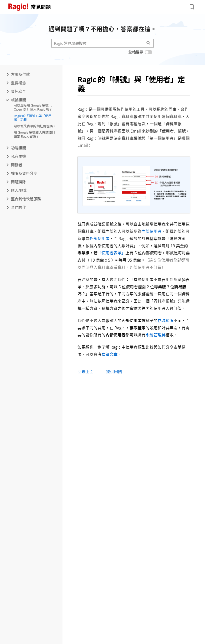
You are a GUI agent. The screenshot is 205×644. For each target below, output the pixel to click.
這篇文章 (109, 354)
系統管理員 (155, 335)
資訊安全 (16, 91)
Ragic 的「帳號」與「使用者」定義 (33, 118)
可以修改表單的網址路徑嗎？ (35, 126)
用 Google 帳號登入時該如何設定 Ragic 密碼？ (34, 134)
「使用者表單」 (111, 253)
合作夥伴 (16, 207)
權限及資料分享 (22, 173)
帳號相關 (16, 100)
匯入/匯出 (17, 190)
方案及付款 (18, 74)
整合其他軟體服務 (24, 199)
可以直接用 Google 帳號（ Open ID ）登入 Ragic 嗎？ (33, 107)
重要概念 (16, 83)
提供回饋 (114, 372)
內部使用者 (151, 231)
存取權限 (165, 321)
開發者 (14, 165)
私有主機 (16, 156)
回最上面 (85, 372)
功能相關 (16, 148)
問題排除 (16, 182)
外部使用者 (99, 239)
